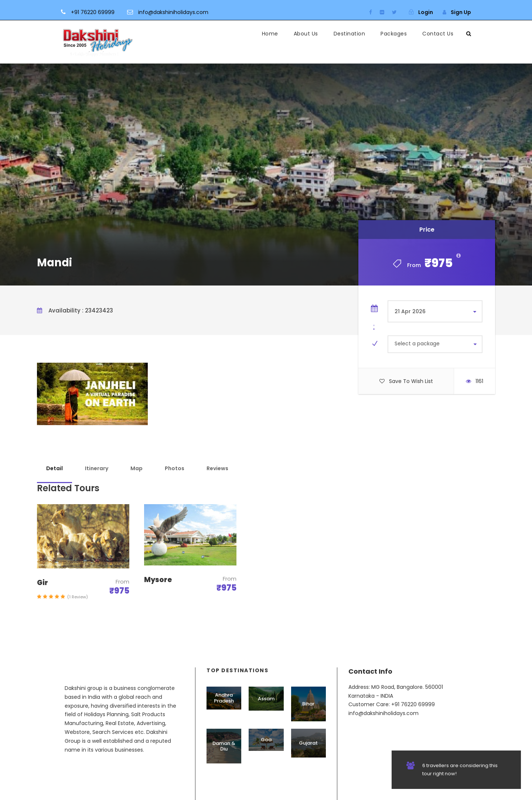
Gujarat (308, 743)
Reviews (217, 468)
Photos (175, 468)
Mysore (158, 580)
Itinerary (97, 468)
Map (137, 468)
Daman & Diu (224, 746)
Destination (349, 34)
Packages (394, 34)
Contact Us (438, 34)
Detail (54, 468)
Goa (266, 740)
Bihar (308, 704)
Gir (42, 583)
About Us (306, 34)
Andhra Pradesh (224, 698)
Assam (266, 699)
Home (270, 34)
